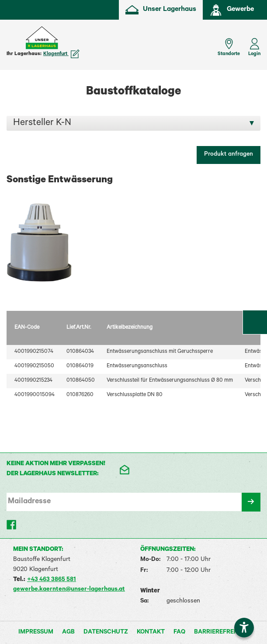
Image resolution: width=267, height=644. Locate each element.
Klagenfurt (61, 54)
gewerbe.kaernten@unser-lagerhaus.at (69, 590)
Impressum (36, 633)
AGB (68, 633)
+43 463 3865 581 (52, 580)
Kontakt (151, 633)
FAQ (179, 633)
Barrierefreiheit (222, 633)
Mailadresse (29, 502)
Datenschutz (106, 633)
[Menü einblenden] (13, 43)
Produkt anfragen (229, 155)
